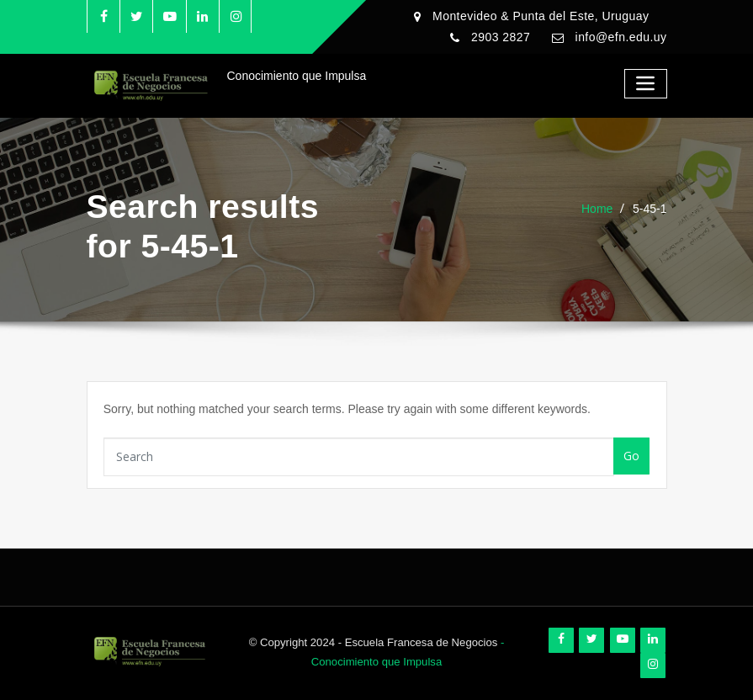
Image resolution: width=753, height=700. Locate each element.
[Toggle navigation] (646, 84)
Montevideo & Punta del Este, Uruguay (541, 16)
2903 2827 (501, 37)
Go (632, 456)
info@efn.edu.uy (621, 37)
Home (597, 209)
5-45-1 (650, 209)
